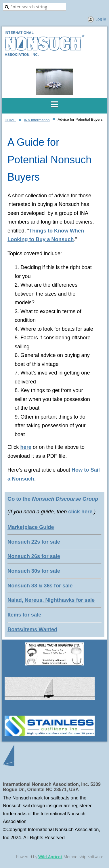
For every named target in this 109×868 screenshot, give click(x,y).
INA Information (37, 120)
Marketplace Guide (31, 527)
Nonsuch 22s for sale (34, 542)
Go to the (53, 499)
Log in (101, 19)
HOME (10, 120)
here (26, 447)
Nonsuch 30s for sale (34, 571)
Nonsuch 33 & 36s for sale (40, 586)
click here (80, 512)
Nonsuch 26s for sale (34, 556)
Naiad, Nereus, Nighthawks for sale (51, 600)
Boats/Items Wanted (32, 629)
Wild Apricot (50, 857)
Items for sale (24, 615)
